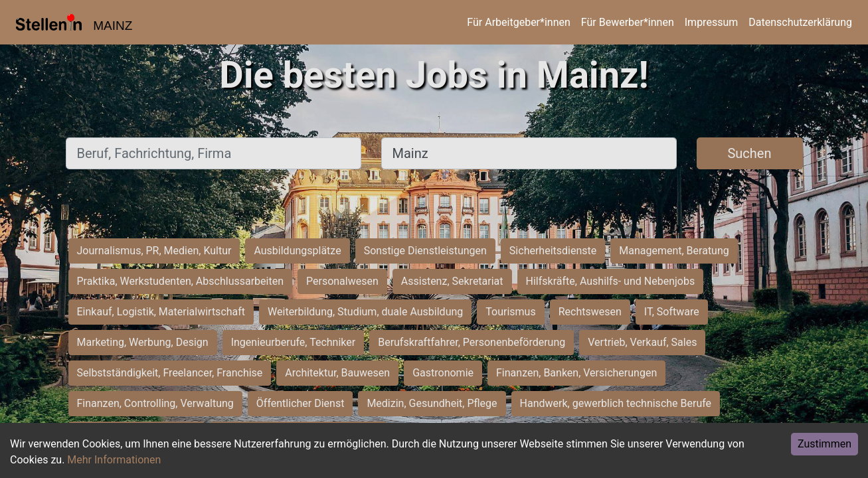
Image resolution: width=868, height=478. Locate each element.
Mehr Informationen (114, 460)
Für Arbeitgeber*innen (518, 22)
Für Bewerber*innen (628, 22)
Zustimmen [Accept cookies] (825, 444)
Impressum (712, 22)
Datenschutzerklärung (800, 22)
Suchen (749, 153)
